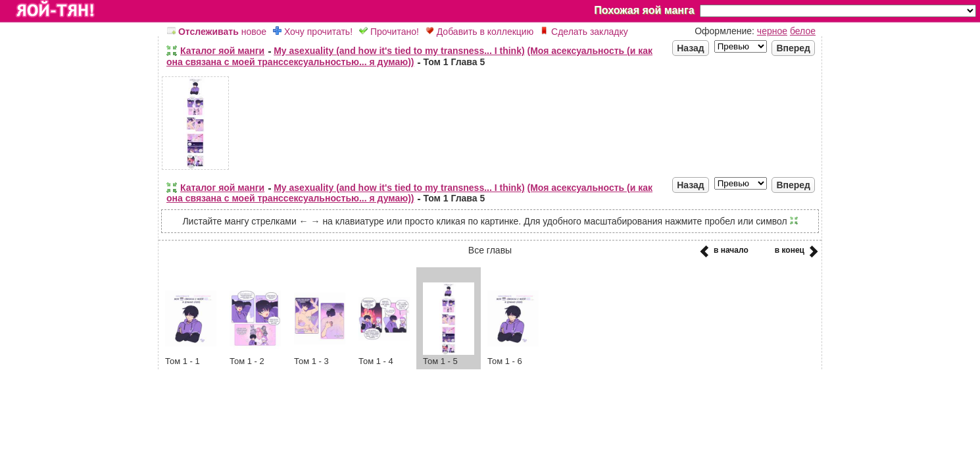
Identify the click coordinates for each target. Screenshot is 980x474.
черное (772, 31)
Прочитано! (389, 32)
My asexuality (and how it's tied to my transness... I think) (399, 51)
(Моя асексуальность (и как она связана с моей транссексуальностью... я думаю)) (409, 56)
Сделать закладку (584, 32)
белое (803, 31)
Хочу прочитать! (313, 32)
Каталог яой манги (222, 51)
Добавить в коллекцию (479, 32)
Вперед (793, 48)
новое (217, 32)
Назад (691, 48)
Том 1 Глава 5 (454, 62)
